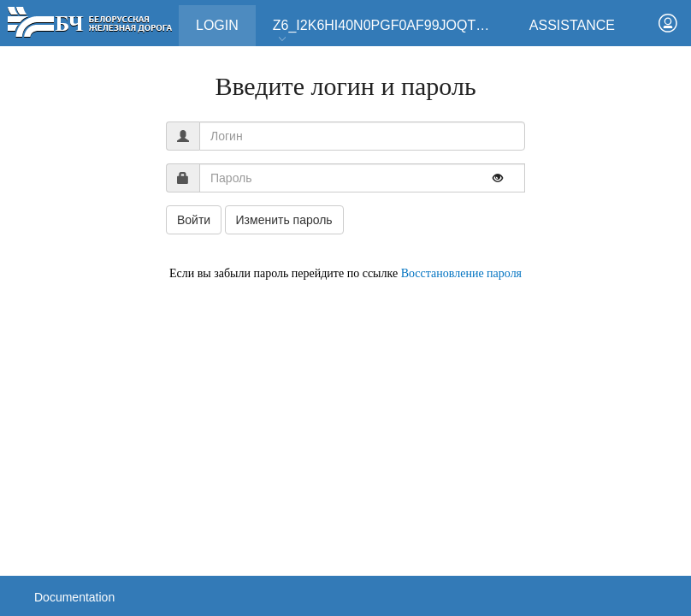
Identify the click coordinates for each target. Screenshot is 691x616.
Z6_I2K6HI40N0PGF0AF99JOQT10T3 (390, 31)
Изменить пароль (284, 220)
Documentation (74, 597)
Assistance (572, 25)
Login (226, 19)
